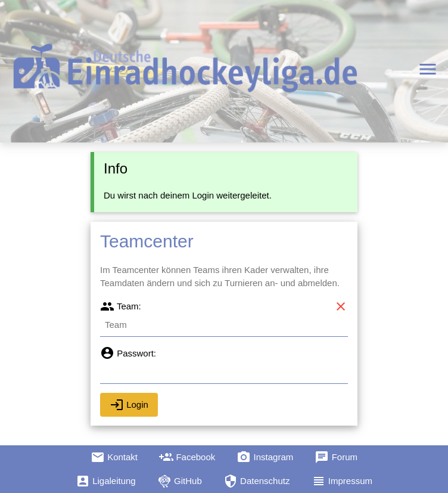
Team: (121, 306)
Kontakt (114, 457)
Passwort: (128, 353)
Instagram (265, 457)
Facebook (187, 457)
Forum (336, 457)
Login (129, 405)
